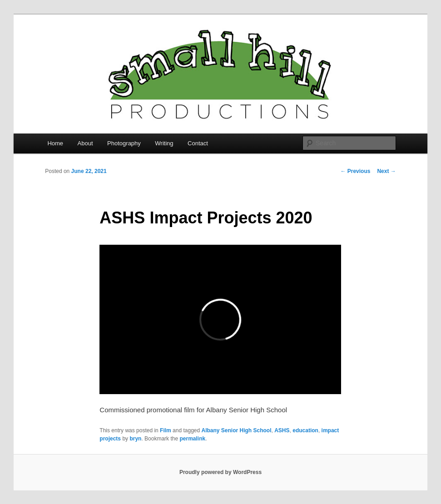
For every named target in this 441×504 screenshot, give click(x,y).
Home (55, 143)
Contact (198, 143)
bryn (135, 439)
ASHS (282, 430)
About (85, 143)
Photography (124, 143)
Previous (355, 171)
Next (386, 171)
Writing (164, 143)
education (305, 430)
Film (166, 430)
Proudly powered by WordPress (220, 472)
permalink (192, 439)
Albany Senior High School (237, 430)
